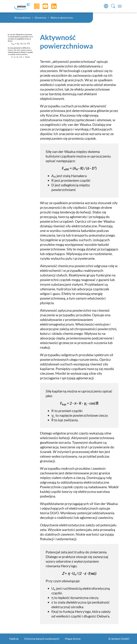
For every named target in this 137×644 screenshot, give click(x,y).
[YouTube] (43, 6)
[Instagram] (34, 6)
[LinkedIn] (51, 6)
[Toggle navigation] (120, 6)
